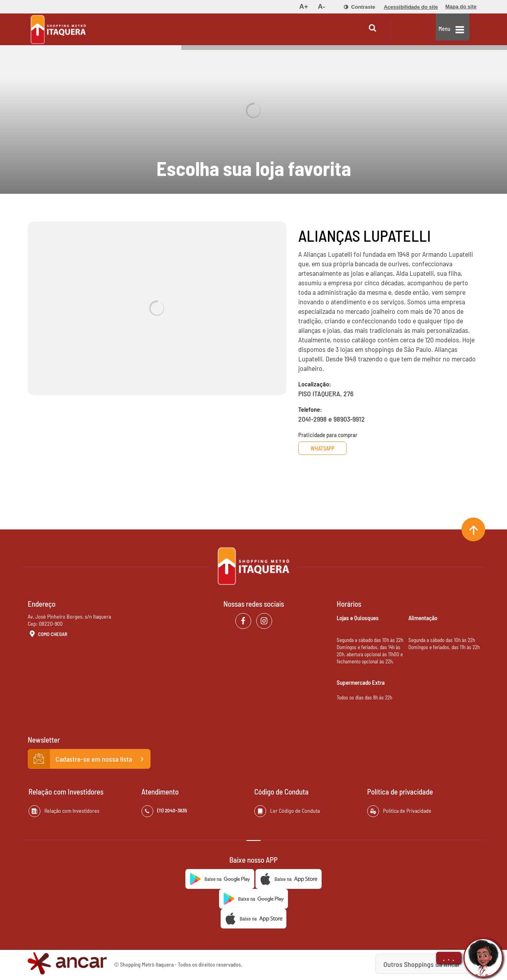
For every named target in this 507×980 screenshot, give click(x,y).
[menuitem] (303, 7)
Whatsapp (328, 448)
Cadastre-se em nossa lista (89, 759)
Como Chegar (48, 634)
